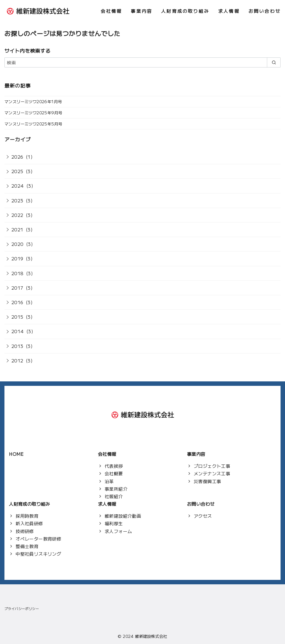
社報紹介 (114, 496)
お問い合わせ (265, 11)
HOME (16, 454)
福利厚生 (114, 523)
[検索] (142, 62)
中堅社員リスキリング (38, 554)
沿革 (109, 481)
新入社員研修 (29, 523)
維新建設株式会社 (151, 636)
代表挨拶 (114, 466)
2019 (17, 258)
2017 (17, 288)
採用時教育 (27, 516)
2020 (18, 244)
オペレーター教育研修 (38, 539)
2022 (17, 215)
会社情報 (111, 11)
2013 (17, 346)
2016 (17, 302)
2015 (17, 317)
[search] (274, 62)
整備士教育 (27, 546)
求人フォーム (118, 531)
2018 (18, 273)
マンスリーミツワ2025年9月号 (33, 112)
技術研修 (25, 531)
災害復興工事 (207, 481)
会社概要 (114, 473)
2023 (17, 200)
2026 (17, 157)
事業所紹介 (116, 489)
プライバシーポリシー (22, 608)
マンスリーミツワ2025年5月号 (33, 124)
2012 (17, 360)
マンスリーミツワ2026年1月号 (33, 101)
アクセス (203, 516)
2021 (17, 229)
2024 (18, 186)
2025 (17, 171)
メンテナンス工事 (212, 473)
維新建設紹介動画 (123, 516)
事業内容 (142, 11)
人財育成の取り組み (185, 11)
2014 (18, 331)
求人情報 (229, 11)
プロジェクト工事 (212, 466)
